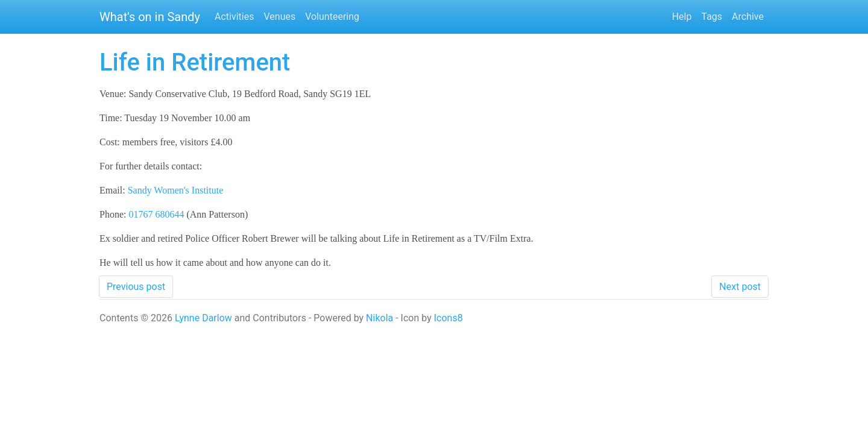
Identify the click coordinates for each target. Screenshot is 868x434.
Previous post (136, 287)
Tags (712, 17)
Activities (234, 17)
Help (682, 17)
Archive (748, 17)
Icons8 (448, 318)
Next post (740, 287)
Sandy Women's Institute (176, 190)
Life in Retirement (195, 62)
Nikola (379, 318)
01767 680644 (156, 214)
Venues (279, 17)
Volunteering (332, 17)
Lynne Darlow (203, 318)
